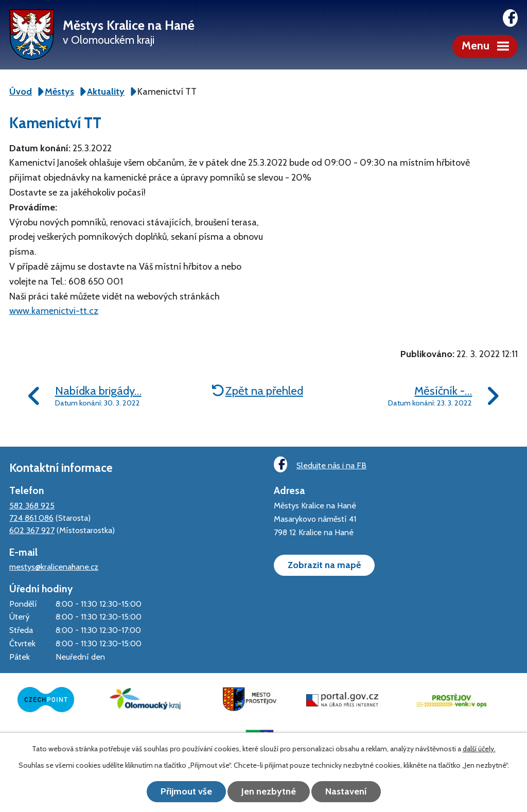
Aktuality (106, 92)
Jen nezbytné (269, 791)
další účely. (479, 749)
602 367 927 (32, 530)
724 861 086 (31, 518)
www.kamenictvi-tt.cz (54, 311)
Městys (59, 92)
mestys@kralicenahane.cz (54, 567)
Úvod (21, 92)
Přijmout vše (186, 791)
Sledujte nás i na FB (320, 464)
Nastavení (346, 791)
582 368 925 (32, 505)
